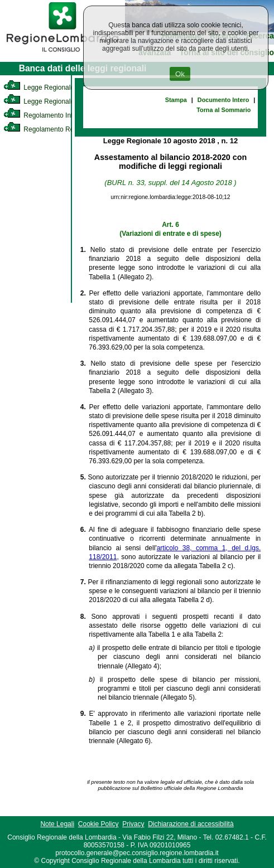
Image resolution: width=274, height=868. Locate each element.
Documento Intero (223, 100)
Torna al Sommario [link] (223, 110)
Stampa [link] (176, 100)
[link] (63, 54)
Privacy (133, 824)
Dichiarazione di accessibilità (191, 824)
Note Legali (57, 824)
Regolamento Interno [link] (45, 115)
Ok (180, 74)
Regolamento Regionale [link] (49, 129)
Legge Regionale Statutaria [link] (54, 101)
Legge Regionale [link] (39, 88)
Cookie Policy (98, 824)
